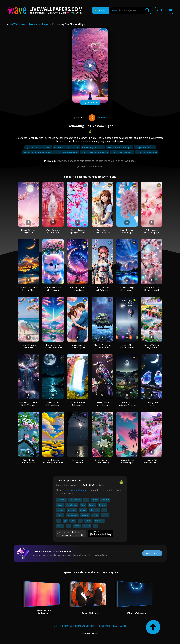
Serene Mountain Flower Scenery (102, 461)
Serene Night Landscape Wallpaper (127, 404)
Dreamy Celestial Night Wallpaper (78, 289)
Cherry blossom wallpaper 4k (67, 147)
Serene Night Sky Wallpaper (78, 461)
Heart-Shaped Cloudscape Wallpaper (53, 461)
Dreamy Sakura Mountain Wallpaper (53, 346)
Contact (58, 626)
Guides (123, 626)
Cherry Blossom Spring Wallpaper (78, 231)
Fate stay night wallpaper (93, 147)
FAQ (115, 626)
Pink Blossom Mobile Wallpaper (152, 231)
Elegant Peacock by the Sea (28, 346)
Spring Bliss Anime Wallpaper (102, 231)
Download (90, 103)
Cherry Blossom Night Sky (28, 231)
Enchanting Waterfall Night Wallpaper (28, 404)
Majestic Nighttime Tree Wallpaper (102, 346)
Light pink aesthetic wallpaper (38, 147)
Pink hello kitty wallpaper (122, 152)
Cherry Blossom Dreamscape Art (152, 289)
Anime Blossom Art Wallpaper (102, 289)
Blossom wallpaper (39, 24)
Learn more (152, 553)
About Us (68, 626)
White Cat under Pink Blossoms (53, 231)
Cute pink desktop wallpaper (66, 152)
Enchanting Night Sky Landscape (127, 289)
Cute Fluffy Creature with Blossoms (53, 289)
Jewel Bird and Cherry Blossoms (102, 404)
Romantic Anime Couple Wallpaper (78, 346)
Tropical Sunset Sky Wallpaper (127, 461)
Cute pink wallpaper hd (145, 147)
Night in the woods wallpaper (119, 147)
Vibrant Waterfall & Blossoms (78, 404)
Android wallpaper (77, 490)
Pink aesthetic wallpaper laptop (95, 152)
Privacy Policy (104, 626)
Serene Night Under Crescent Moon (28, 289)
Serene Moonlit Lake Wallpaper (53, 404)
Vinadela (98, 117)
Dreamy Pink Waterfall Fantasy (152, 461)
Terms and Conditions (85, 626)
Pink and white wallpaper (146, 152)
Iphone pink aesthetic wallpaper (37, 152)
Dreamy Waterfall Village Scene (152, 346)
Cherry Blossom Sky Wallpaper (127, 231)
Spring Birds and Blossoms (28, 461)
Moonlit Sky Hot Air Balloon (127, 346)
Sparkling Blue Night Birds (152, 404)
